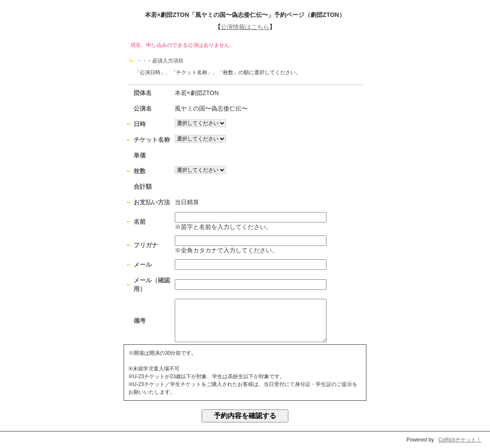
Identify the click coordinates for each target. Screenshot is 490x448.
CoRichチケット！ (460, 440)
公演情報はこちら (245, 27)
